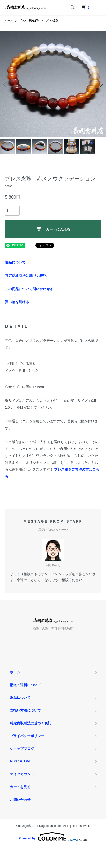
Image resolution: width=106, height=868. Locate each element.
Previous (6, 84)
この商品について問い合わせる (29, 289)
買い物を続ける (17, 302)
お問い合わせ (20, 800)
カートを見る (20, 787)
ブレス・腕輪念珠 (29, 21)
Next (100, 84)
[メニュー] (99, 7)
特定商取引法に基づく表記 (26, 276)
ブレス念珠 (52, 21)
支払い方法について (25, 710)
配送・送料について (25, 685)
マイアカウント (22, 774)
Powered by (53, 837)
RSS (13, 761)
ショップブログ (22, 749)
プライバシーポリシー (27, 736)
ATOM (25, 761)
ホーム (9, 21)
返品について (15, 262)
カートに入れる (53, 229)
